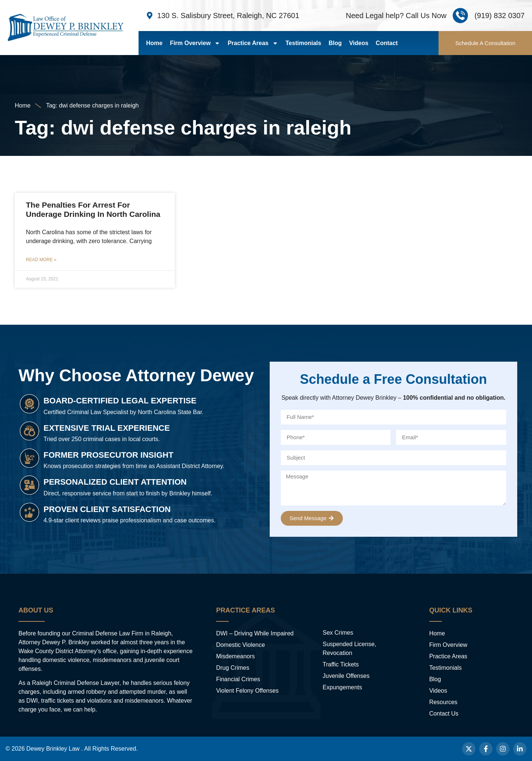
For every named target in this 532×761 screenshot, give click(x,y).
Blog (335, 43)
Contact (387, 43)
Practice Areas (253, 43)
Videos (359, 43)
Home (154, 43)
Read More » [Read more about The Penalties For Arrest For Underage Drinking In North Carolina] (41, 260)
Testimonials (303, 43)
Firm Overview (195, 43)
